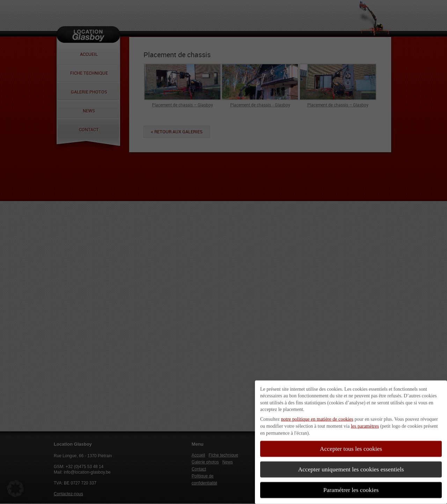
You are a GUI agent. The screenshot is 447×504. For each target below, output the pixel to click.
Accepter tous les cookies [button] (351, 446)
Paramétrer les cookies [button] (351, 487)
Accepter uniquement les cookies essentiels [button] (351, 466)
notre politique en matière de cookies (317, 416)
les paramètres (365, 423)
